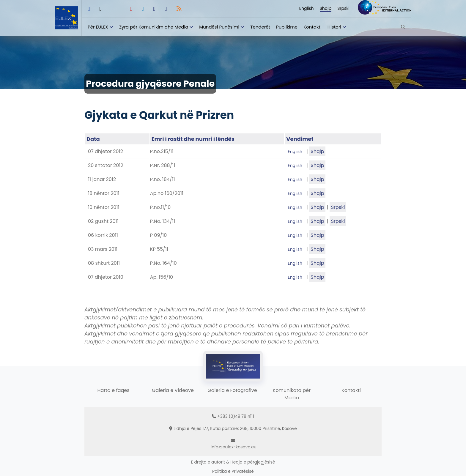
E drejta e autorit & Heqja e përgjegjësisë (233, 462)
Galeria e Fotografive (232, 390)
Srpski (343, 8)
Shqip (326, 8)
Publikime (287, 27)
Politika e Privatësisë (233, 471)
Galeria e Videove (173, 390)
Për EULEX (98, 27)
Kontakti (312, 27)
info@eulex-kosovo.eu (234, 447)
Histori (334, 27)
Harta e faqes (113, 390)
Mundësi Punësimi (219, 27)
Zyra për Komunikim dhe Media (154, 27)
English (307, 8)
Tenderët (260, 27)
